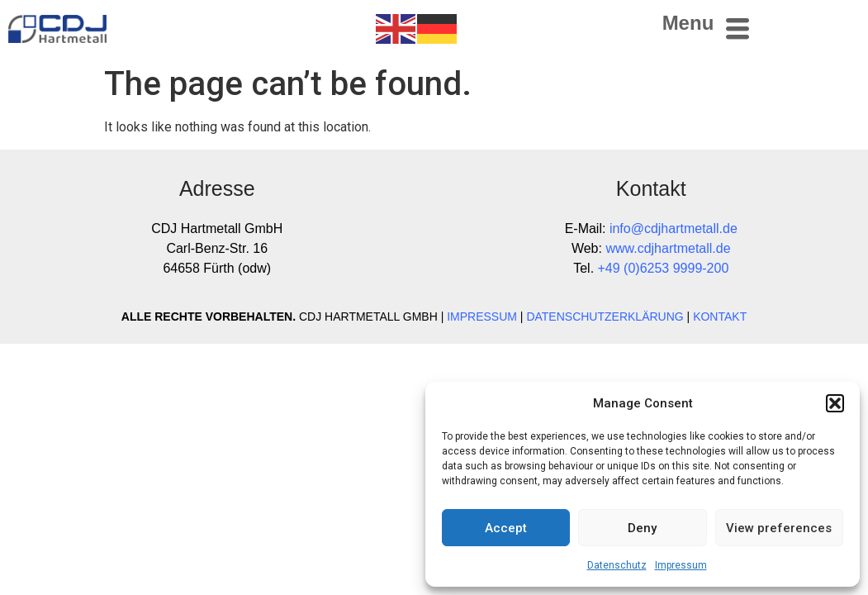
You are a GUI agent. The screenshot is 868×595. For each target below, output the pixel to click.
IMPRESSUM (482, 317)
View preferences (779, 528)
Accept (506, 528)
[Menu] (738, 29)
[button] (835, 403)
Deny (642, 528)
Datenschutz (617, 565)
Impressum (681, 565)
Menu (688, 23)
